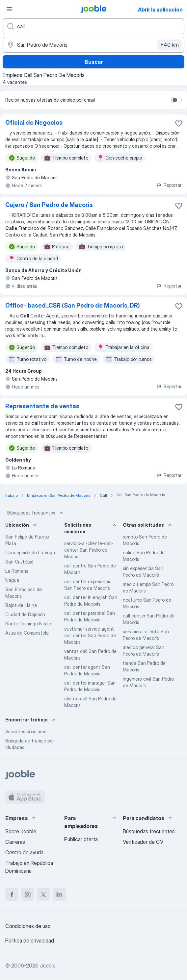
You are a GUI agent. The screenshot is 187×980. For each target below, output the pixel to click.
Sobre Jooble (21, 831)
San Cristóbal (19, 562)
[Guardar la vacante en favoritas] (179, 123)
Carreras (15, 842)
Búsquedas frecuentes (36, 513)
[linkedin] (59, 894)
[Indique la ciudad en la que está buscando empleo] (93, 45)
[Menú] (9, 9)
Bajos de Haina (21, 605)
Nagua (12, 580)
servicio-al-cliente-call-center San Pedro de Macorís (89, 550)
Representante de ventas (42, 406)
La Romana (17, 571)
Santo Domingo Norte (28, 624)
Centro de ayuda (24, 852)
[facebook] (12, 894)
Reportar (169, 185)
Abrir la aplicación (160, 10)
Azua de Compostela (27, 633)
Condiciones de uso (28, 926)
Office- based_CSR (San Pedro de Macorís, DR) (73, 305)
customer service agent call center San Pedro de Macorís (90, 635)
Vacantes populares (26, 731)
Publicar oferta (81, 839)
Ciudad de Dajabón (25, 614)
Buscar (94, 62)
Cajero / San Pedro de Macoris (49, 205)
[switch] (176, 100)
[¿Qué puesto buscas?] (93, 26)
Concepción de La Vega (30, 553)
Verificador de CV (143, 842)
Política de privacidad (30, 941)
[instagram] (28, 894)
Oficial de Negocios (34, 123)
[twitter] (43, 894)
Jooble (48, 966)
